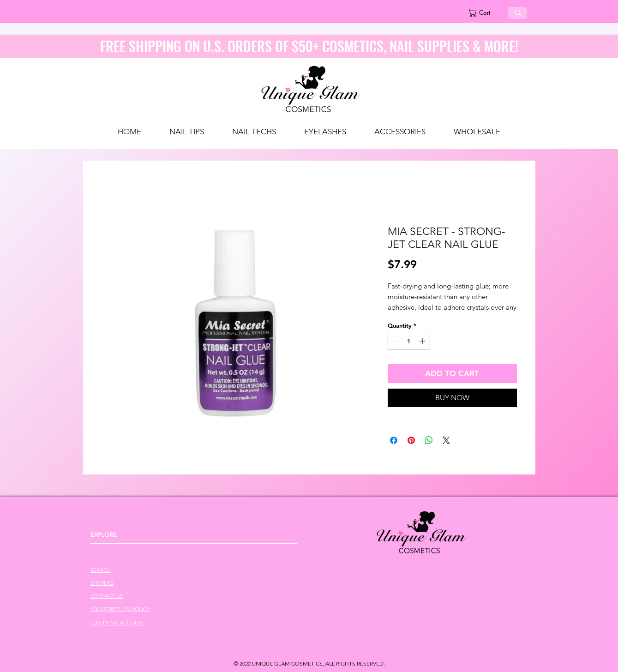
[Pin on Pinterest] (411, 440)
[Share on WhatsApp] (429, 440)
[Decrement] (395, 341)
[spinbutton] (409, 341)
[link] (484, 13)
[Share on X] (446, 440)
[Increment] (423, 341)
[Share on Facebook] (394, 440)
